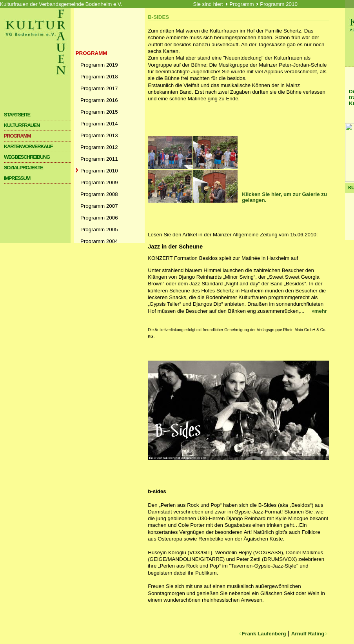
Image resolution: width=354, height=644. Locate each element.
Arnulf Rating (310, 634)
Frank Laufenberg (262, 634)
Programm (242, 4)
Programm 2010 (279, 4)
